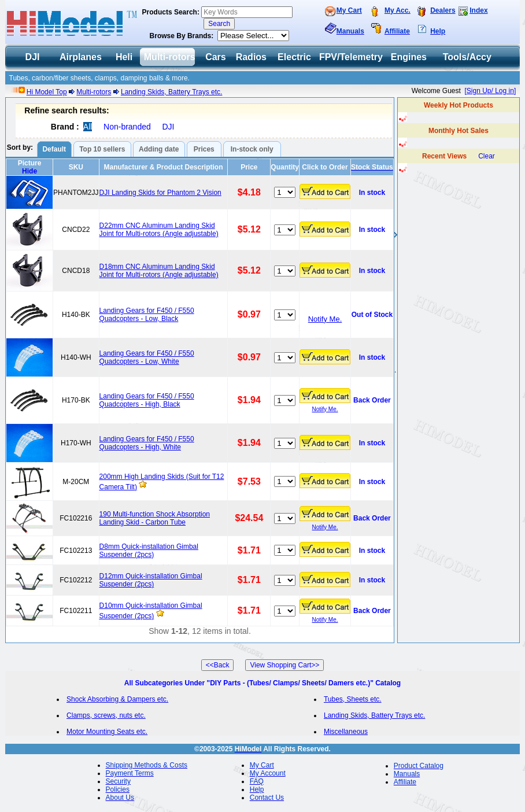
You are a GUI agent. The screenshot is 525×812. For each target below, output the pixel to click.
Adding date (159, 149)
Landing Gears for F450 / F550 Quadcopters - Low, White (147, 357)
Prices (204, 149)
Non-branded (127, 127)
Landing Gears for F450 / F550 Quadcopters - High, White (147, 443)
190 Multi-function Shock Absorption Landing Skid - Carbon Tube (155, 518)
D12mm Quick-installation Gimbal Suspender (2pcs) (151, 580)
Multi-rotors (94, 92)
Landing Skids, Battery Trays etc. (171, 92)
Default (54, 149)
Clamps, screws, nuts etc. (106, 715)
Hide (29, 171)
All (88, 127)
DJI (168, 127)
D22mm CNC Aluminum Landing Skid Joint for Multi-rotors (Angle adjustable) (159, 230)
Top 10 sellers (102, 149)
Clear (487, 156)
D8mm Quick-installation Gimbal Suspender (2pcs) (149, 551)
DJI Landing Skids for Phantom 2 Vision (160, 193)
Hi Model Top (47, 92)
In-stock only (252, 149)
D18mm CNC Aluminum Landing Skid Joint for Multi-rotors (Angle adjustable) (159, 271)
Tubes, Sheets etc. (353, 699)
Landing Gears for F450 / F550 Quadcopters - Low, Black (147, 315)
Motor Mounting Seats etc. (107, 732)
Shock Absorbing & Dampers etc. (117, 699)
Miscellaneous (346, 732)
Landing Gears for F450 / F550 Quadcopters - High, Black (147, 400)
